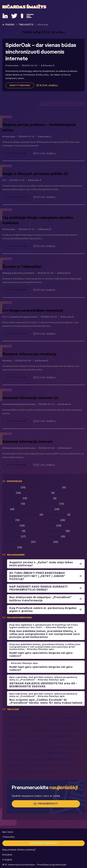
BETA (29, 766)
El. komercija (17, 498)
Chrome (62, 747)
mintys (31, 737)
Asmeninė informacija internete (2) (30, 399)
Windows (21, 753)
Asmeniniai (10, 406)
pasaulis (16, 765)
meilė (21, 771)
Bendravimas (56, 487)
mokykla (77, 766)
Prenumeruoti (46, 804)
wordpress (71, 742)
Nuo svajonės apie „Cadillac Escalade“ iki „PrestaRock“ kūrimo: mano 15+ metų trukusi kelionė (46, 701)
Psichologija (56, 537)
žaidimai (45, 742)
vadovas (66, 766)
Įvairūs (8, 362)
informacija (75, 730)
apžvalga (16, 723)
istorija (41, 765)
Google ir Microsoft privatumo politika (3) (35, 175)
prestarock (44, 730)
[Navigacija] (30, 16)
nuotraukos (31, 742)
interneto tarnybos (41, 747)
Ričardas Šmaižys (24, 7)
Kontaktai (7, 855)
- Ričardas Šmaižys (21, 663)
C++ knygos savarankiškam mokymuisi (33, 312)
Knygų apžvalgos (58, 515)
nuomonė (42, 724)
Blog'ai (8, 275)
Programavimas (29, 318)
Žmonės (15, 547)
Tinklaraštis (26, 25)
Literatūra (29, 275)
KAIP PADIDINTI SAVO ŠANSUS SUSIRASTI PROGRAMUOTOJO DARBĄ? (38, 588)
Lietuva (25, 760)
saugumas (60, 736)
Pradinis (8, 25)
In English (7, 860)
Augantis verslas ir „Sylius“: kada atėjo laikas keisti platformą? (41, 564)
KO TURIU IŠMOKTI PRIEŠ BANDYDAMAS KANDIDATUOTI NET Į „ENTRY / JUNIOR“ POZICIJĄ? (37, 576)
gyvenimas (12, 747)
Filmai (51, 498)
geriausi (48, 771)
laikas (58, 731)
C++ (7, 318)
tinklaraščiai (74, 747)
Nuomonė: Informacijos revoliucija (29, 355)
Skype (12, 771)
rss (40, 753)
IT (5, 182)
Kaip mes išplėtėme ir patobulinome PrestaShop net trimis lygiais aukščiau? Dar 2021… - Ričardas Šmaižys (44, 626)
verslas (33, 753)
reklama (54, 766)
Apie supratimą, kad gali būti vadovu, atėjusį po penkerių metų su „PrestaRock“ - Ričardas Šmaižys (43, 678)
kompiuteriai (14, 730)
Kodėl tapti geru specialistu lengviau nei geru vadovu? (41, 654)
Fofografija (16, 504)
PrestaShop (16, 531)
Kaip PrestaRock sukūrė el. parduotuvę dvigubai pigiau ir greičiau (43, 610)
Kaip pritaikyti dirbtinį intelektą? (19, 850)
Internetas (13, 65)
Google (33, 718)
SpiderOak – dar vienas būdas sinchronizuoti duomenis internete (41, 52)
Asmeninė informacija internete (27, 443)
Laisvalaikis (56, 520)
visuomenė (15, 742)
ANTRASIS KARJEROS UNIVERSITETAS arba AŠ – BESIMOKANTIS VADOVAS (43, 685)
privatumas (34, 771)
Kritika (13, 520)
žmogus (21, 737)
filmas (81, 742)
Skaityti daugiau (20, 85)
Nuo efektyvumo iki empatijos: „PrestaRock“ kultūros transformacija (40, 599)
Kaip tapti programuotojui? (25, 515)
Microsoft (31, 724)
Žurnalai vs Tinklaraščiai (22, 268)
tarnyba (12, 737)
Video (52, 542)
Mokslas (54, 526)
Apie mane (8, 832)
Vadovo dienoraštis (21, 542)
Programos (16, 537)
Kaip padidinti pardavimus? (44, 843)
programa (27, 731)
